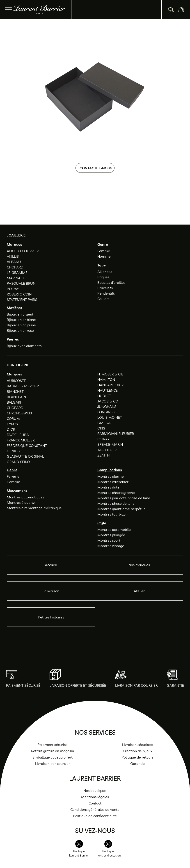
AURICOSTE (16, 381)
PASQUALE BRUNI (22, 283)
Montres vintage (111, 546)
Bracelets (105, 288)
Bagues (103, 277)
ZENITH (103, 455)
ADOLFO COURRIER (23, 251)
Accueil (51, 565)
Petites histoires (51, 617)
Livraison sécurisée (137, 745)
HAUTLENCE (108, 390)
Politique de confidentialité (95, 816)
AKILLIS (13, 256)
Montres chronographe (116, 493)
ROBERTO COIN (19, 294)
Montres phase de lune (116, 503)
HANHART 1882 (111, 385)
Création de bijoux (138, 751)
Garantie (137, 763)
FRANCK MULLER (21, 440)
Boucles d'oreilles (111, 282)
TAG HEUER (107, 450)
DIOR (11, 429)
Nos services (95, 733)
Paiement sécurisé (53, 745)
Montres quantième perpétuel (122, 509)
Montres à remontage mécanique (34, 508)
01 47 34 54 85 (99, 205)
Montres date (108, 487)
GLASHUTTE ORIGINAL (25, 456)
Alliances (105, 272)
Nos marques (139, 565)
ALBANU (14, 262)
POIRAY (13, 289)
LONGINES (106, 412)
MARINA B (15, 278)
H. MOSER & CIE (110, 374)
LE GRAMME (17, 273)
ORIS (101, 428)
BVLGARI (14, 402)
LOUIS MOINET (110, 417)
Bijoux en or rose (20, 330)
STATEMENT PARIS (22, 300)
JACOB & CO (108, 401)
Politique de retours (137, 757)
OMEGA (104, 423)
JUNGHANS (107, 407)
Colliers (103, 299)
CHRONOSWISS (19, 413)
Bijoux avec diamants (24, 346)
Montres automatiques (25, 497)
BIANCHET (15, 391)
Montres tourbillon (112, 514)
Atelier (139, 591)
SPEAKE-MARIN (110, 444)
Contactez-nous (96, 168)
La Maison (51, 591)
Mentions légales (95, 797)
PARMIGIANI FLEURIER (116, 434)
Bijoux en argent (20, 314)
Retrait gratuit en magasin (53, 751)
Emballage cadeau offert (53, 757)
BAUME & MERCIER (23, 386)
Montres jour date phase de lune (124, 498)
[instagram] (79, 851)
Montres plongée (111, 535)
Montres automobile (114, 529)
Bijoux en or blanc (21, 320)
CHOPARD (15, 267)
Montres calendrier (113, 482)
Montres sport (109, 540)
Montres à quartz (21, 502)
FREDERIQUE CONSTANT (27, 445)
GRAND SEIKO (18, 462)
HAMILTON (106, 379)
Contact (95, 803)
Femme (104, 251)
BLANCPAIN (16, 397)
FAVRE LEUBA (18, 435)
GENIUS (13, 451)
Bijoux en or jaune (21, 325)
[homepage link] (39, 10)
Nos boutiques (95, 791)
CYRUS (12, 424)
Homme (104, 256)
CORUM (13, 418)
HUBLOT (104, 396)
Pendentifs (106, 293)
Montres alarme (111, 476)
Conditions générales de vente (95, 809)
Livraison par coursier (53, 763)
